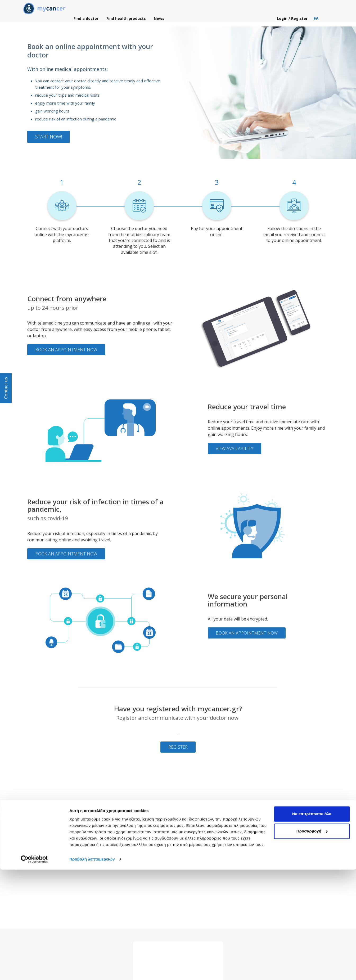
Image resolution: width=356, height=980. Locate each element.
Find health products (126, 21)
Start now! (49, 137)
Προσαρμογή (312, 941)
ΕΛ (316, 21)
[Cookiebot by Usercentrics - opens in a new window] (34, 970)
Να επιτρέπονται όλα (312, 924)
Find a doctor (86, 21)
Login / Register (293, 21)
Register (178, 747)
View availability (235, 448)
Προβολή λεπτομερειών (92, 970)
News (159, 21)
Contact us (6, 388)
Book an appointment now (66, 350)
